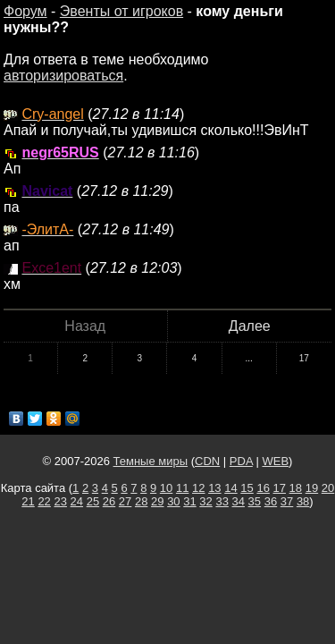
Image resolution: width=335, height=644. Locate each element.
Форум (25, 11)
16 (263, 488)
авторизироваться (63, 76)
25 (93, 501)
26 (109, 501)
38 (303, 501)
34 (239, 501)
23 (60, 501)
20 (328, 488)
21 (28, 501)
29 (157, 501)
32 (205, 501)
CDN (207, 461)
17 (304, 358)
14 (230, 488)
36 (271, 501)
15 (247, 488)
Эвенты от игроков (121, 11)
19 (312, 488)
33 (222, 501)
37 (287, 501)
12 (198, 488)
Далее (250, 326)
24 (77, 501)
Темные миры (151, 461)
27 (125, 501)
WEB (275, 461)
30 (173, 501)
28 (141, 501)
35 (255, 501)
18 (296, 488)
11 (182, 488)
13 (214, 488)
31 (189, 501)
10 (166, 488)
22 (44, 501)
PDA (241, 461)
